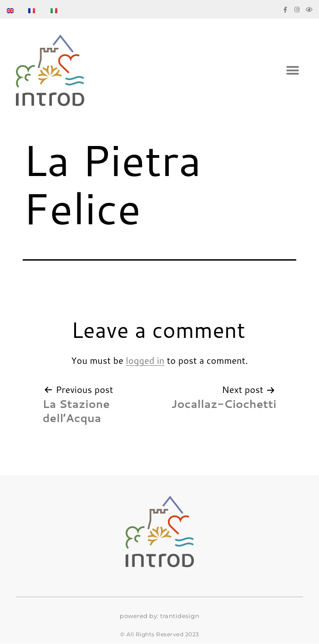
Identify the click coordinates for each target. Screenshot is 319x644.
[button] (293, 70)
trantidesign (180, 616)
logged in (145, 360)
